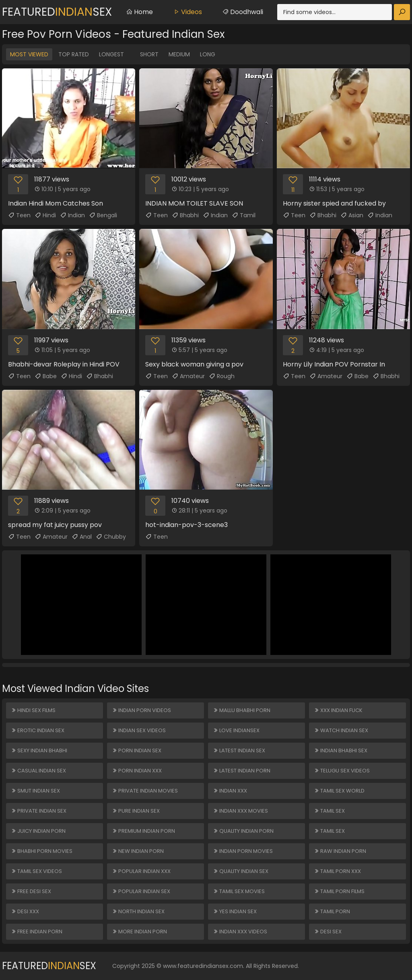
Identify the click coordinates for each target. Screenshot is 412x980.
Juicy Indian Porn (38, 831)
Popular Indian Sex (141, 891)
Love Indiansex (236, 730)
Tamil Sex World (339, 791)
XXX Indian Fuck (338, 710)
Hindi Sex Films (33, 710)
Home (139, 12)
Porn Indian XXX (137, 771)
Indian (72, 215)
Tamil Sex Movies (239, 891)
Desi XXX (25, 911)
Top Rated (74, 54)
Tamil (244, 215)
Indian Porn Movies (243, 851)
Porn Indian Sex (137, 750)
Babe (46, 376)
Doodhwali (243, 12)
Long (208, 54)
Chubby (111, 537)
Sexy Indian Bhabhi (39, 750)
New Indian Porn (138, 851)
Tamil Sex (329, 811)
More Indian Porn (139, 932)
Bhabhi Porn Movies (42, 851)
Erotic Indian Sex (38, 730)
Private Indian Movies (145, 791)
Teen (19, 215)
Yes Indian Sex (235, 911)
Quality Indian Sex (241, 871)
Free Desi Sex (31, 891)
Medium (179, 54)
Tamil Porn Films (339, 891)
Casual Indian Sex (38, 771)
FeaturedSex (57, 12)
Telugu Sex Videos (342, 771)
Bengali (103, 215)
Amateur (188, 376)
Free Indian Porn (37, 932)
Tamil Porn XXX (337, 871)
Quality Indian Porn (243, 831)
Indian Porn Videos (141, 710)
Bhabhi (185, 215)
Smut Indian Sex (35, 791)
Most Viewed (29, 54)
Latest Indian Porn (242, 771)
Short (149, 54)
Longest (111, 54)
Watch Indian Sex (341, 730)
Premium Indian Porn (143, 831)
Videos (187, 12)
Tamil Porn (332, 911)
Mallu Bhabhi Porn (242, 710)
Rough (222, 376)
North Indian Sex (138, 911)
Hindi (45, 215)
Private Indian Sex (39, 811)
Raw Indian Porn (340, 851)
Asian (352, 215)
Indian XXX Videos (240, 932)
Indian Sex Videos (139, 730)
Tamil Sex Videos (36, 871)
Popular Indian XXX (141, 871)
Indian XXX (230, 791)
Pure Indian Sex (136, 811)
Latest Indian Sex (239, 750)
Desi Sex (328, 932)
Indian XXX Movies (240, 811)
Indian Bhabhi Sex (341, 750)
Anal (82, 537)
